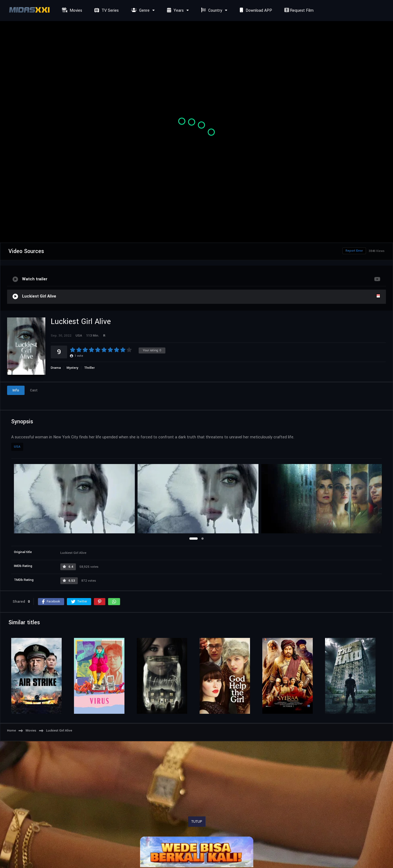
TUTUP (197, 822)
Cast (34, 390)
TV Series (106, 11)
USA (17, 447)
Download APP (255, 11)
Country (211, 11)
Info (16, 390)
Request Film (298, 11)
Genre (140, 11)
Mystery (72, 368)
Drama (56, 368)
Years (175, 11)
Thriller (89, 368)
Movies (71, 11)
